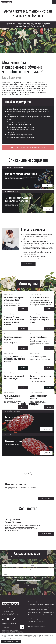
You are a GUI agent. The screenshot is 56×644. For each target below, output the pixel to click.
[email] (15, 570)
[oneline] (41, 570)
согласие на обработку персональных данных (29, 580)
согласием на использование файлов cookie (25, 637)
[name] (15, 565)
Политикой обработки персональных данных (44, 637)
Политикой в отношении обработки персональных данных (37, 578)
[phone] (41, 565)
